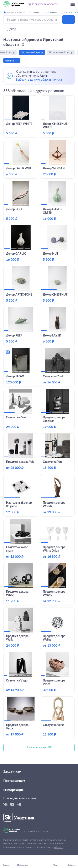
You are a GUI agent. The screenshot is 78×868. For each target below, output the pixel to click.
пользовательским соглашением (46, 843)
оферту (58, 847)
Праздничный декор (63, 52)
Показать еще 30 (39, 748)
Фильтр (10, 61)
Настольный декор (34, 52)
